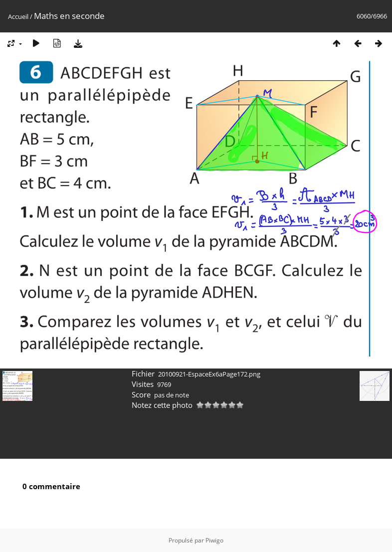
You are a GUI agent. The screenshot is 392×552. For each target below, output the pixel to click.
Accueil (18, 16)
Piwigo (214, 540)
